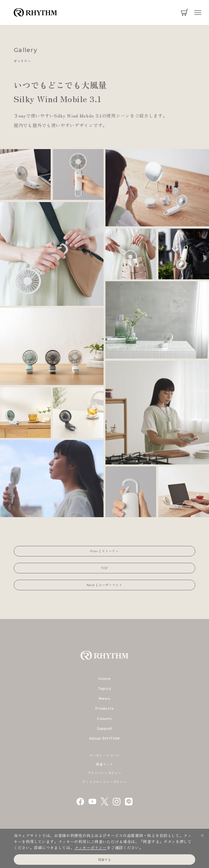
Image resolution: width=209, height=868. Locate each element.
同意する (104, 860)
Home (104, 679)
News (104, 698)
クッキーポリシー (91, 847)
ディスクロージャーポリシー (104, 782)
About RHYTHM (104, 738)
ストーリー (110, 551)
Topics (105, 689)
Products (104, 708)
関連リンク (104, 764)
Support (104, 728)
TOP (104, 568)
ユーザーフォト (110, 585)
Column (104, 719)
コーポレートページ (104, 755)
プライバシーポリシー (105, 773)
